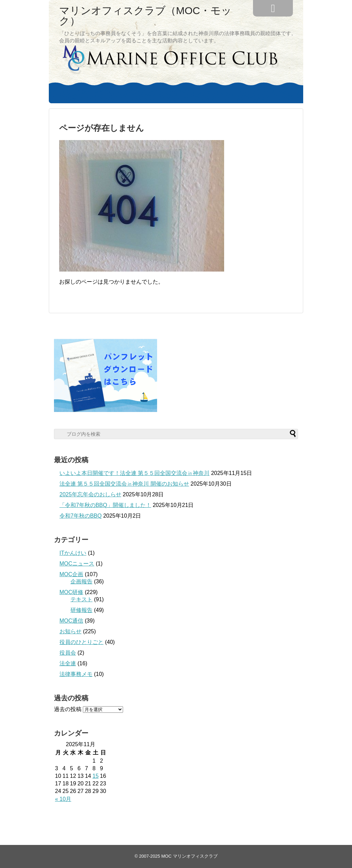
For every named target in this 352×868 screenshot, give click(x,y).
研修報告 (81, 610)
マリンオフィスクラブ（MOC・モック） (145, 16)
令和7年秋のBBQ (81, 516)
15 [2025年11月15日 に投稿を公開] (96, 776)
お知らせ (70, 631)
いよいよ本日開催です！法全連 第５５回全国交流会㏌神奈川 (134, 473)
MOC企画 (71, 574)
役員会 (68, 653)
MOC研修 (71, 592)
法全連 (68, 663)
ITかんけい (73, 553)
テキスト (81, 599)
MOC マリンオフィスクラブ (189, 856)
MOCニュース (77, 564)
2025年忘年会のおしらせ (90, 494)
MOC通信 (71, 621)
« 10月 (63, 799)
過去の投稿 (68, 709)
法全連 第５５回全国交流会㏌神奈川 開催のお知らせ (124, 484)
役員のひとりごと (81, 642)
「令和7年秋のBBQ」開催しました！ (105, 505)
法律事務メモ (76, 674)
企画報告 (81, 581)
